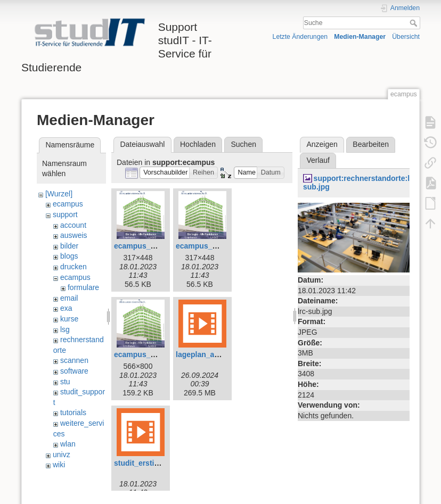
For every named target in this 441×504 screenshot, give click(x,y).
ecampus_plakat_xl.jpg (155, 354)
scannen (74, 360)
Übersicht (406, 37)
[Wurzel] (59, 194)
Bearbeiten (371, 144)
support (65, 214)
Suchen (244, 144)
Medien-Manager (360, 37)
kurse (69, 319)
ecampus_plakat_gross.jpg (162, 246)
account (73, 225)
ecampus (68, 204)
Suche (415, 23)
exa (66, 308)
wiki (59, 465)
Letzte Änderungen (300, 37)
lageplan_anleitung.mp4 (218, 354)
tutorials (73, 412)
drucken (73, 267)
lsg (65, 329)
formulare (83, 287)
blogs (69, 256)
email (69, 298)
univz (62, 455)
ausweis (74, 235)
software (74, 371)
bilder (69, 246)
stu (65, 382)
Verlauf (318, 160)
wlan (68, 444)
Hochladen (198, 144)
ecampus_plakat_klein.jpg (222, 246)
